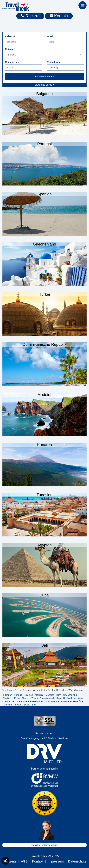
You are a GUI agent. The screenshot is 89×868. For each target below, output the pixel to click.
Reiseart (10, 49)
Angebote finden (44, 77)
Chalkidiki (7, 698)
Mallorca (39, 695)
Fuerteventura (35, 701)
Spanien (29, 695)
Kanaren (82, 698)
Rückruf (30, 16)
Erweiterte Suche (44, 85)
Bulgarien (7, 695)
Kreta (17, 698)
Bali (34, 705)
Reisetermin (12, 62)
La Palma (21, 701)
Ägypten (18, 705)
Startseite (10, 861)
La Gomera (65, 701)
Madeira (72, 698)
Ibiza (59, 695)
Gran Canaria (51, 701)
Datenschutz (77, 861)
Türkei (35, 698)
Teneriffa (77, 701)
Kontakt (59, 16)
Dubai (27, 705)
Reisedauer (54, 62)
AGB (24, 861)
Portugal (18, 695)
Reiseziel (10, 36)
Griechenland (70, 695)
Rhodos (25, 698)
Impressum (56, 861)
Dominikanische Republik (53, 698)
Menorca (50, 695)
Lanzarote (9, 701)
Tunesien (7, 705)
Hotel (50, 36)
